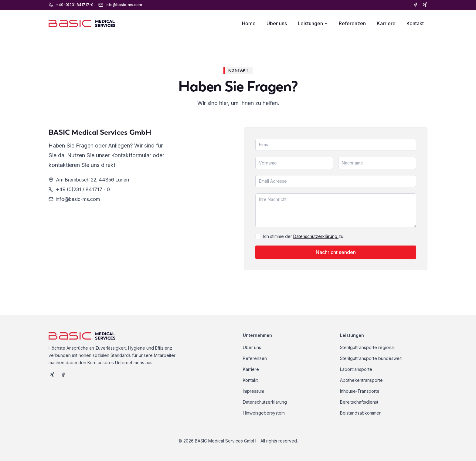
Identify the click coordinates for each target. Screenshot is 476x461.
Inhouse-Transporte (360, 391)
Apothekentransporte (361, 380)
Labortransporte (356, 369)
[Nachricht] (336, 210)
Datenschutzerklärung (316, 236)
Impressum (253, 391)
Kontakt (415, 23)
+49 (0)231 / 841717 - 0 (83, 189)
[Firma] (336, 145)
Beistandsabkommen (361, 413)
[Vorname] (294, 163)
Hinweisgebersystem (264, 413)
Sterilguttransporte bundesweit (371, 358)
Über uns (277, 23)
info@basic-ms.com (78, 199)
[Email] (336, 181)
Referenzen (352, 23)
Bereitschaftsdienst (359, 402)
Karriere (386, 23)
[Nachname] (377, 163)
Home (249, 23)
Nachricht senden (336, 252)
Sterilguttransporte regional (367, 347)
